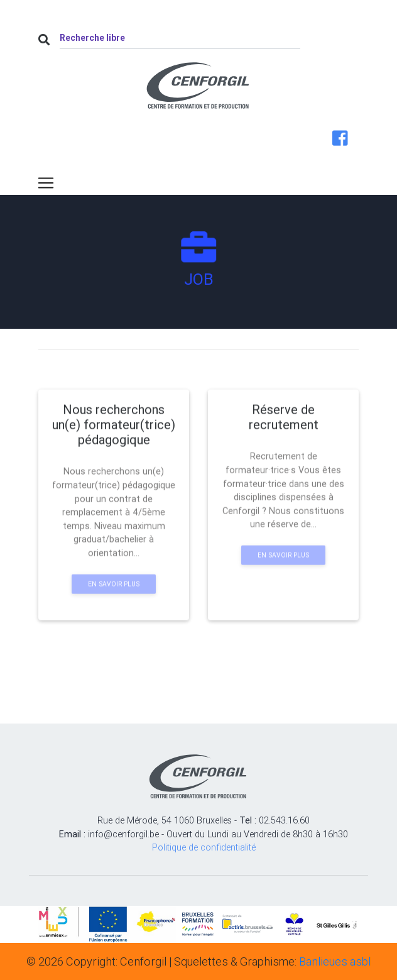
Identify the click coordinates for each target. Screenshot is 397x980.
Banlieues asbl (335, 961)
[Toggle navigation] (46, 183)
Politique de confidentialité (204, 847)
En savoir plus (114, 608)
